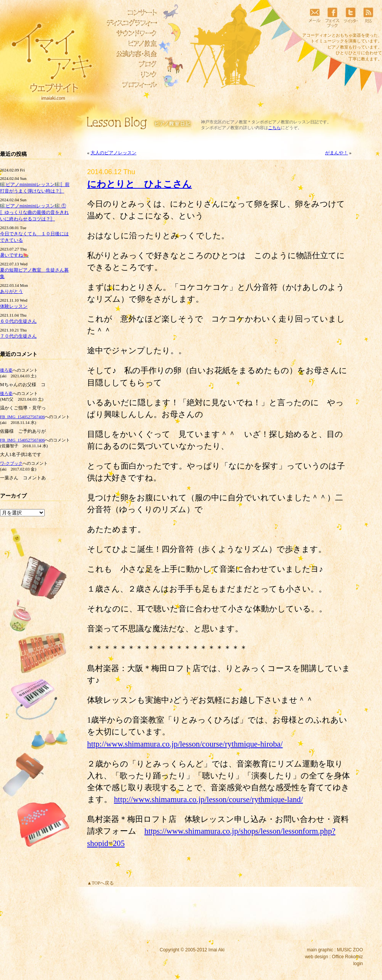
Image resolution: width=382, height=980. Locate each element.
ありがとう (11, 291)
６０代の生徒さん (18, 321)
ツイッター (350, 17)
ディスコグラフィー (130, 23)
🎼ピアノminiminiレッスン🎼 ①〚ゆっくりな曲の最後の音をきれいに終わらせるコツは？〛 (34, 212)
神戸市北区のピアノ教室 (224, 122)
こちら (274, 128)
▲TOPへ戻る (100, 883)
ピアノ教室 (130, 44)
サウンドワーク (130, 33)
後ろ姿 (6, 370)
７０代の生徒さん (18, 336)
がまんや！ (337, 153)
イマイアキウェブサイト (47, 57)
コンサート (130, 13)
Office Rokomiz (347, 957)
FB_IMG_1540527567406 (22, 417)
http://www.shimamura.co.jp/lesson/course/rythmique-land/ (208, 799)
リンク (130, 74)
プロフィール (130, 85)
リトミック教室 (130, 54)
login (358, 964)
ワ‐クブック (11, 463)
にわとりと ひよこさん (139, 184)
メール (314, 17)
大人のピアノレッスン (113, 153)
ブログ (130, 64)
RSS (368, 17)
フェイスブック (332, 17)
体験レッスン (14, 306)
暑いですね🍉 (14, 255)
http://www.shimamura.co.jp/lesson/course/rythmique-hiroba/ (185, 744)
